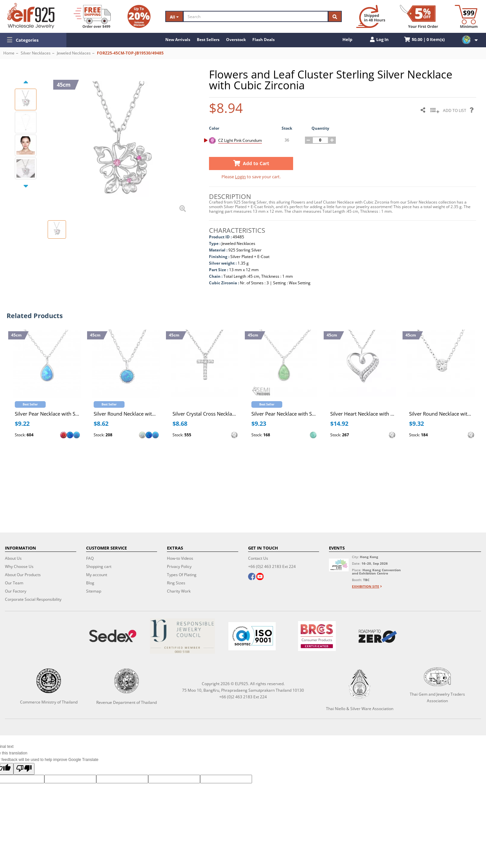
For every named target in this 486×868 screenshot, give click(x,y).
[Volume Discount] (139, 16)
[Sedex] (113, 636)
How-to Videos (180, 558)
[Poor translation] (24, 769)
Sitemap (94, 591)
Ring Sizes (176, 583)
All (174, 17)
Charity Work (179, 591)
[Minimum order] (466, 16)
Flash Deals (264, 40)
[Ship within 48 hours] (371, 16)
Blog (90, 583)
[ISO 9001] (252, 636)
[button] (33, 40)
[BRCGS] (317, 636)
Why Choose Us (19, 566)
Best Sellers (208, 40)
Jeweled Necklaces (74, 53)
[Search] (256, 16)
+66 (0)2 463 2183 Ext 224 (272, 566)
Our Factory (16, 591)
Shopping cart (99, 566)
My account (97, 575)
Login (240, 177)
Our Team (14, 583)
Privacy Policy (179, 566)
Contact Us (258, 558)
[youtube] (260, 577)
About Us (13, 558)
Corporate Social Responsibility (33, 599)
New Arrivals (178, 40)
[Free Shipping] (92, 16)
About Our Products (23, 575)
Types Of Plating (182, 575)
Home (9, 53)
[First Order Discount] (419, 16)
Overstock (236, 40)
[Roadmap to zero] (378, 636)
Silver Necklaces (36, 53)
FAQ (90, 558)
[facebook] (252, 577)
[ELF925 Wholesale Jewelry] (31, 16)
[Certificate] (182, 636)
